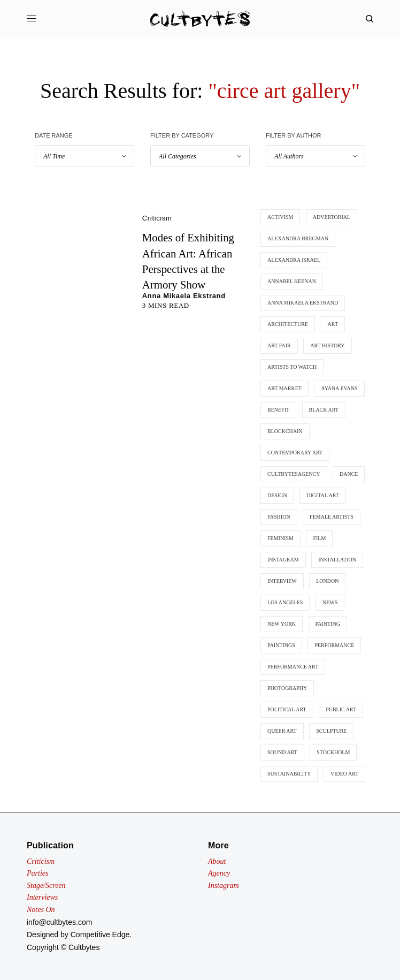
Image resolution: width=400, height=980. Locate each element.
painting (328, 624)
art (333, 324)
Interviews (42, 897)
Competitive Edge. (101, 935)
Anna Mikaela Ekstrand (184, 296)
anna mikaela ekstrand (303, 303)
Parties (37, 873)
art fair (279, 345)
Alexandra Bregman (298, 238)
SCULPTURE (331, 731)
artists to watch (292, 367)
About (217, 861)
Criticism (157, 218)
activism (280, 217)
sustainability (289, 774)
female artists (332, 517)
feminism (280, 538)
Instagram (224, 886)
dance (349, 474)
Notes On (41, 910)
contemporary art (295, 453)
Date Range (54, 135)
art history (327, 345)
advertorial (332, 217)
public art (341, 709)
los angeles (285, 602)
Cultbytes (84, 947)
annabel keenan (292, 281)
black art (324, 410)
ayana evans (339, 388)
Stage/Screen (46, 886)
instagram (283, 560)
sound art (282, 752)
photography (287, 688)
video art (344, 774)
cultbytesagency (294, 474)
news (330, 602)
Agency (219, 873)
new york (282, 624)
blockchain (285, 431)
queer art (282, 731)
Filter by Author (294, 135)
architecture (288, 324)
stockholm (333, 752)
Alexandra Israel (294, 260)
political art (287, 709)
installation (337, 560)
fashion (279, 517)
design (277, 495)
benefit (278, 410)
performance (334, 645)
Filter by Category (182, 135)
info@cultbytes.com (59, 922)
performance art (293, 667)
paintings (281, 645)
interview (282, 581)
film (319, 538)
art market (284, 388)
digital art (323, 495)
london (327, 581)
